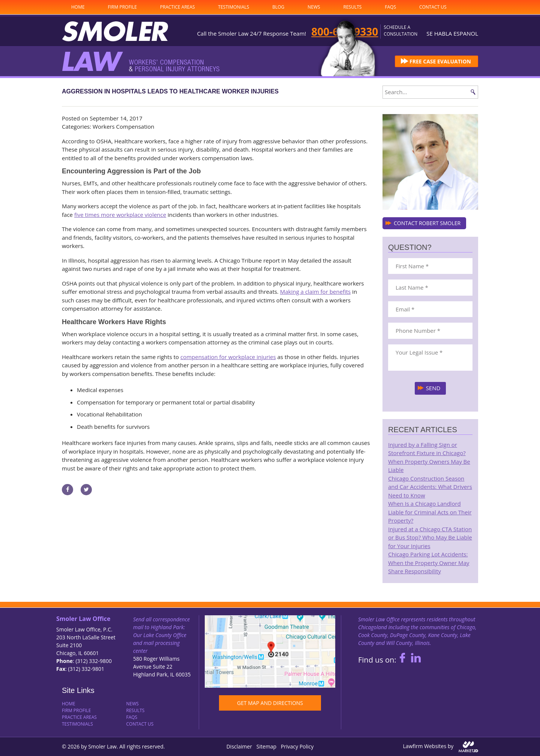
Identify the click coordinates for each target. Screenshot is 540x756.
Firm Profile (122, 7)
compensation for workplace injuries (228, 357)
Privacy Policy (297, 746)
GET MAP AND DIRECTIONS (270, 703)
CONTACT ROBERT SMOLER (427, 223)
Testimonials (234, 7)
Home (78, 7)
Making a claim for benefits (316, 292)
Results (353, 7)
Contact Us (433, 7)
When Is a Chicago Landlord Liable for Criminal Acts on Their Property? (430, 512)
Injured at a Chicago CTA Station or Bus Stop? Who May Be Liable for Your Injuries (430, 537)
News (314, 7)
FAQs (390, 7)
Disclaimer (239, 746)
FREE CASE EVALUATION (440, 61)
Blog (278, 7)
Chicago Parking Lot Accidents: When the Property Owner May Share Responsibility (429, 563)
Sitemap (266, 746)
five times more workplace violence (120, 215)
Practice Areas (178, 7)
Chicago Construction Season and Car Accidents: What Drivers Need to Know (430, 487)
